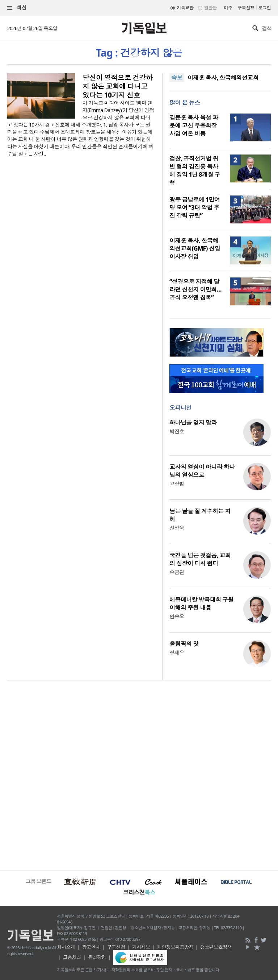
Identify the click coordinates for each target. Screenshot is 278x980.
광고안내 (91, 947)
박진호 (177, 431)
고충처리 (72, 957)
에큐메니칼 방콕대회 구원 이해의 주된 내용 (201, 604)
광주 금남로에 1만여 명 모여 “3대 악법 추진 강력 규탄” (195, 207)
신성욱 (177, 528)
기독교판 (185, 8)
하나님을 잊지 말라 (193, 423)
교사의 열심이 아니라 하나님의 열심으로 (202, 471)
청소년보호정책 (216, 947)
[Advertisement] (139, 774)
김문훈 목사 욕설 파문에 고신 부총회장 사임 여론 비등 (194, 125)
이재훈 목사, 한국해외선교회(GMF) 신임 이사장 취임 (195, 248)
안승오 (177, 616)
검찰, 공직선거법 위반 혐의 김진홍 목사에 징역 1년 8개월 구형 (195, 170)
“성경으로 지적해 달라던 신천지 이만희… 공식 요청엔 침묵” (195, 289)
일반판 (210, 8)
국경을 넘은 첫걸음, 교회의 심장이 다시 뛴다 (200, 559)
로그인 (265, 8)
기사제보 (141, 947)
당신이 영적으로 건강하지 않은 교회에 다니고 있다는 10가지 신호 (117, 86)
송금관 (177, 572)
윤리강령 (97, 957)
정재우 (177, 653)
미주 (228, 8)
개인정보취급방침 (175, 947)
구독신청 (246, 8)
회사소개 (66, 947)
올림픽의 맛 (184, 644)
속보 (177, 78)
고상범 (177, 484)
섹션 (17, 8)
